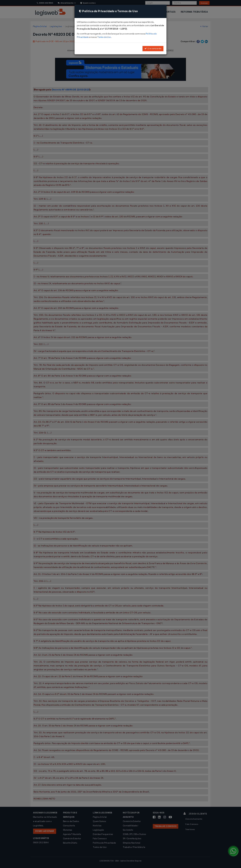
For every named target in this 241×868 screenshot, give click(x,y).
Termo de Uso (104, 37)
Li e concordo (153, 49)
